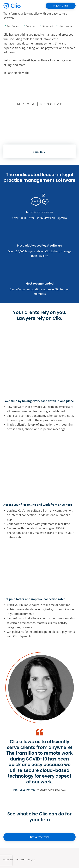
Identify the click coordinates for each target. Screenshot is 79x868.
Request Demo (60, 6)
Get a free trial (40, 837)
